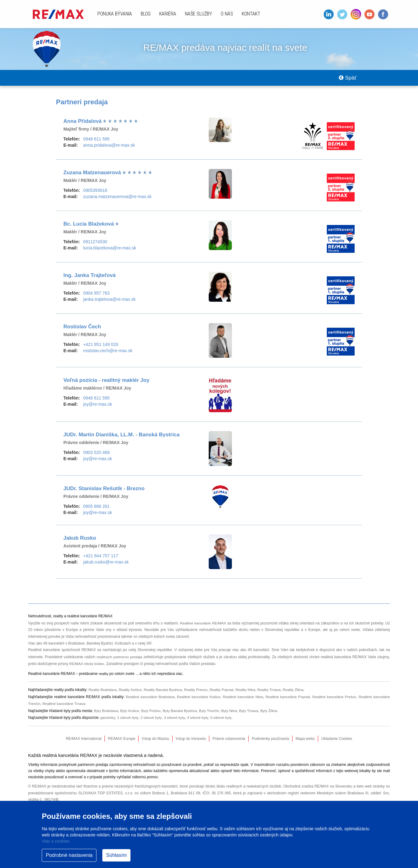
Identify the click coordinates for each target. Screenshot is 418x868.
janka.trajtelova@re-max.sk (109, 302)
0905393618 (95, 193)
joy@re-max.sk (98, 407)
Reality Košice (131, 691)
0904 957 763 (96, 296)
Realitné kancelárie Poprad (287, 698)
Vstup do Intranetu (191, 739)
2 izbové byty (151, 718)
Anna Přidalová (83, 124)
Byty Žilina (272, 711)
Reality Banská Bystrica (164, 691)
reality (104, 676)
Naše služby (198, 14)
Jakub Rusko (80, 541)
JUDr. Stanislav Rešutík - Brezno (104, 491)
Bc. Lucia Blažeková (89, 227)
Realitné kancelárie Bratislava (149, 698)
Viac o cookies (56, 841)
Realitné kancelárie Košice (198, 698)
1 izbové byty (128, 718)
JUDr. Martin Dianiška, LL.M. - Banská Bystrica (122, 437)
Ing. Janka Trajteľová (90, 278)
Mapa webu (305, 739)
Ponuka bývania (115, 14)
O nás (227, 14)
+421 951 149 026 (101, 347)
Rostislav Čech (82, 329)
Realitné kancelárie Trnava (65, 705)
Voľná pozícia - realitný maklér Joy (106, 383)
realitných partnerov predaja (120, 659)
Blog (146, 14)
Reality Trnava (272, 691)
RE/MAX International (84, 739)
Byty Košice (130, 711)
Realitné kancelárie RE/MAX (203, 626)
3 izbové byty (175, 718)
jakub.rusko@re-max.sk (106, 565)
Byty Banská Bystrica (181, 711)
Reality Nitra (248, 691)
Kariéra (168, 14)
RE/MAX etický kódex (87, 666)
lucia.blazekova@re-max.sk (110, 251)
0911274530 (95, 244)
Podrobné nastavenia (69, 855)
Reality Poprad (224, 691)
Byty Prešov (152, 711)
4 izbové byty (198, 718)
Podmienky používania (270, 739)
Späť (347, 79)
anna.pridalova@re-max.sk (109, 148)
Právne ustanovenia (229, 739)
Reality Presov (198, 691)
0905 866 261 (96, 509)
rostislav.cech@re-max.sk (108, 353)
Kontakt (251, 14)
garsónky (108, 718)
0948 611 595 (96, 142)
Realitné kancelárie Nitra (242, 698)
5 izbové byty (222, 718)
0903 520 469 (96, 455)
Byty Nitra (231, 711)
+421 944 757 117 (101, 559)
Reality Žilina (297, 691)
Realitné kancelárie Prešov (334, 698)
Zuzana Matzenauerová (93, 175)
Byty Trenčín (211, 711)
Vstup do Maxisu (155, 739)
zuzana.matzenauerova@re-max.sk (117, 199)
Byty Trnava (251, 711)
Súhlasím (116, 855)
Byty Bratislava (106, 711)
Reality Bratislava (103, 691)
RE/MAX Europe (122, 739)
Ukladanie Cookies (337, 739)
